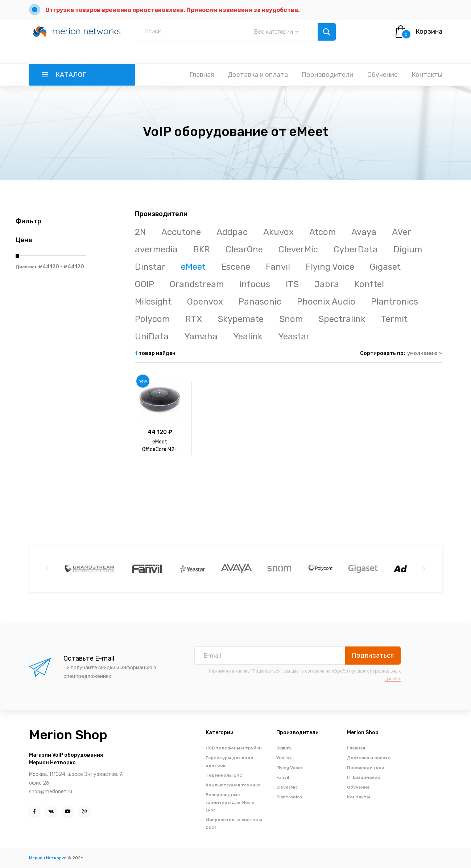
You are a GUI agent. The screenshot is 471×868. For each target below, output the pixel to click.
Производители (328, 75)
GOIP (144, 284)
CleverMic (298, 249)
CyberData (356, 249)
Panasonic (260, 302)
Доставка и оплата (258, 75)
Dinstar (150, 267)
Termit (394, 319)
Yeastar (294, 336)
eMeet (193, 267)
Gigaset (385, 267)
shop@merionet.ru (51, 792)
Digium (408, 249)
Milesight (153, 302)
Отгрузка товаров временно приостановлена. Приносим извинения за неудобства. (173, 10)
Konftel (369, 284)
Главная (202, 75)
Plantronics (394, 302)
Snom (291, 319)
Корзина (429, 32)
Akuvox (278, 232)
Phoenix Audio (326, 302)
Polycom (152, 319)
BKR (202, 249)
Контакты (427, 75)
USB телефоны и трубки (234, 748)
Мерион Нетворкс (48, 858)
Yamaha (201, 336)
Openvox (205, 302)
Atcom (323, 232)
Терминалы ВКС (224, 775)
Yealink (248, 336)
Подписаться (373, 656)
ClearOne (244, 249)
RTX (194, 319)
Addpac (232, 232)
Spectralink (342, 319)
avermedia (156, 249)
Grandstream (197, 284)
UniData (152, 336)
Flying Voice (330, 267)
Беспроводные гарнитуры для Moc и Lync (230, 802)
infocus (255, 284)
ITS (292, 284)
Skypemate (241, 319)
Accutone (181, 232)
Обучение (383, 75)
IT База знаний (364, 777)
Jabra (327, 284)
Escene (236, 267)
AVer (402, 232)
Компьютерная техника (233, 785)
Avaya (364, 232)
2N (140, 232)
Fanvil (278, 267)
